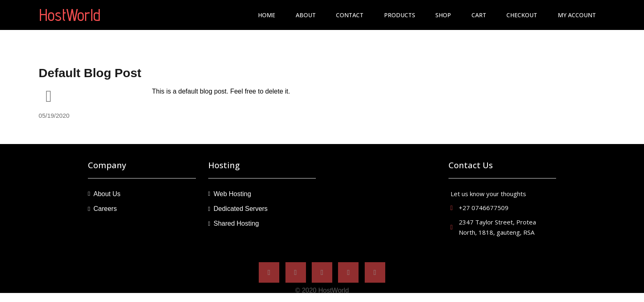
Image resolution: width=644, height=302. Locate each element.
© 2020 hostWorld (322, 294)
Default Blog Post (90, 73)
